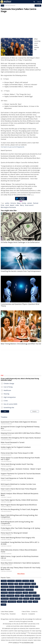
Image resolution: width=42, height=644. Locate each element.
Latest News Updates (7, 612)
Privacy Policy (5, 614)
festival (36, 203)
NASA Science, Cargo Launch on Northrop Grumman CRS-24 (20, 557)
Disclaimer (13, 614)
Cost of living (8, 387)
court (30, 602)
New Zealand (5, 599)
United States (10, 596)
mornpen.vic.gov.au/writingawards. (13, 147)
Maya (19, 203)
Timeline (4, 417)
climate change (12, 602)
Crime (6, 401)
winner (30, 203)
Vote (5, 411)
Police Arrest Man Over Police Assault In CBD (17, 453)
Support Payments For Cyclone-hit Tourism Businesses (21, 474)
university (19, 581)
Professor (28, 584)
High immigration (10, 397)
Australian (4, 584)
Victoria (13, 203)
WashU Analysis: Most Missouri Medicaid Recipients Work (20, 494)
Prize (2, 205)
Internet (36, 602)
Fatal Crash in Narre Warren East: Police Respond (19, 489)
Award (12, 205)
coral (7, 205)
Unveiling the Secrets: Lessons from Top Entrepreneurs (21, 271)
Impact (25, 602)
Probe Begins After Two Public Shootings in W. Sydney (20, 528)
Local (2, 6)
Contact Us (34, 612)
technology (19, 593)
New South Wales (20, 590)
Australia (4, 581)
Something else (9, 407)
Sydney (38, 599)
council (32, 587)
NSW (16, 584)
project (17, 596)
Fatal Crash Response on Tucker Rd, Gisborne (17, 478)
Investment (4, 593)
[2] (28, 633)
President (4, 602)
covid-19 (4, 590)
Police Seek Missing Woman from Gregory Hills (18, 538)
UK (37, 587)
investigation (33, 593)
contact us (16, 642)
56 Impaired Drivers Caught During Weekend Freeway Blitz (20, 428)
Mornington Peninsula (8, 207)
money (24, 203)
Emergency (29, 596)
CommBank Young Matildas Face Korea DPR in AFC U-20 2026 (20, 543)
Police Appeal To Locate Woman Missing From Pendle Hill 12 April (20, 459)
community (26, 581)
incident (4, 605)
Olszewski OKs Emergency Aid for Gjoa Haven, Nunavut (21, 438)
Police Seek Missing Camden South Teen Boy (17, 464)
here (32, 195)
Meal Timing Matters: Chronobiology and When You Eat (21, 344)
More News (21, 574)
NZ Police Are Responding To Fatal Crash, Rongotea (19, 509)
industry (26, 593)
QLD (21, 599)
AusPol (3, 596)
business (26, 587)
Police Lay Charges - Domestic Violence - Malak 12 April (21, 469)
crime (23, 596)
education (12, 593)
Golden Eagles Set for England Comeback (16, 447)
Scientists (26, 599)
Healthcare (7, 390)
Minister (12, 587)
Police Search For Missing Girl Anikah (14, 533)
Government (11, 581)
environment (5, 587)
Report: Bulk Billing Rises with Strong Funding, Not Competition (19, 516)
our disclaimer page (28, 642)
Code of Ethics (26, 612)
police (7, 203)
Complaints (31, 614)
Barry (22, 205)
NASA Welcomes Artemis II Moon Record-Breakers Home (19, 551)
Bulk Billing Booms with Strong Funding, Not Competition (17, 523)
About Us (24, 614)
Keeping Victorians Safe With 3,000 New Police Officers (21, 433)
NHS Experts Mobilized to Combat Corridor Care (18, 484)
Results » (35, 411)
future (32, 599)
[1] (27, 633)
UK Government (14, 599)
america (20, 602)
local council (29, 205)
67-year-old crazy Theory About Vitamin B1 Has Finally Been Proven (21, 568)
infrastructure (30, 590)
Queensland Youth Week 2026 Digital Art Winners (19, 422)
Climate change (9, 383)
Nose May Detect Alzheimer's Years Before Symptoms (20, 563)
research (11, 584)
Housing (6, 394)
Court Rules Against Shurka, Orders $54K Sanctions (19, 500)
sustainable (36, 596)
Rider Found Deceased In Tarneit (13, 442)
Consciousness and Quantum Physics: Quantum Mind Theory (20, 305)
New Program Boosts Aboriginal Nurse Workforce (19, 505)
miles (17, 205)
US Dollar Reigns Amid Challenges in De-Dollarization (20, 242)
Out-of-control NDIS (10, 404)
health (34, 584)
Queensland (19, 587)
